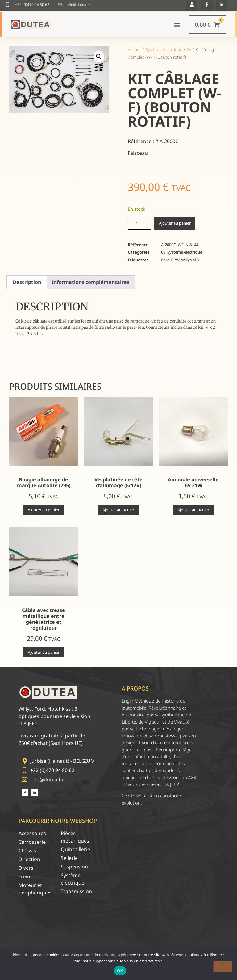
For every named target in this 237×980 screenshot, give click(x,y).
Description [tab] (27, 282)
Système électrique (164, 50)
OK (120, 971)
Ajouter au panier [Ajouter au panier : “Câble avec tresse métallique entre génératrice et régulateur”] (44, 652)
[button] (177, 25)
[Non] (223, 966)
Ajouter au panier (175, 223)
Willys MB (190, 260)
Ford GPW (170, 260)
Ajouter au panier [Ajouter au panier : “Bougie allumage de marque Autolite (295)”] (44, 510)
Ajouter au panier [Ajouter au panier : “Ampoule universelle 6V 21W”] (193, 510)
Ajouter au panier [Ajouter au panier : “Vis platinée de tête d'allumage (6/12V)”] (118, 510)
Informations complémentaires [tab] (91, 282)
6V (189, 50)
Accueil (135, 50)
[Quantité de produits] (139, 223)
